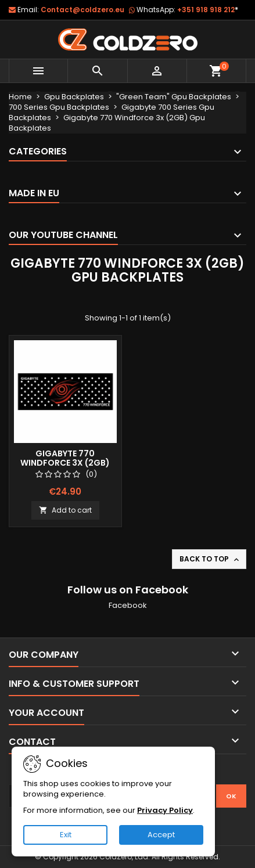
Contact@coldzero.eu (82, 10)
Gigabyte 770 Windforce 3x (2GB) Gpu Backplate (65, 463)
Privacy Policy (165, 810)
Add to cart (65, 510)
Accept (161, 835)
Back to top (210, 559)
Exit (66, 835)
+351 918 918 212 (208, 10)
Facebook (128, 605)
